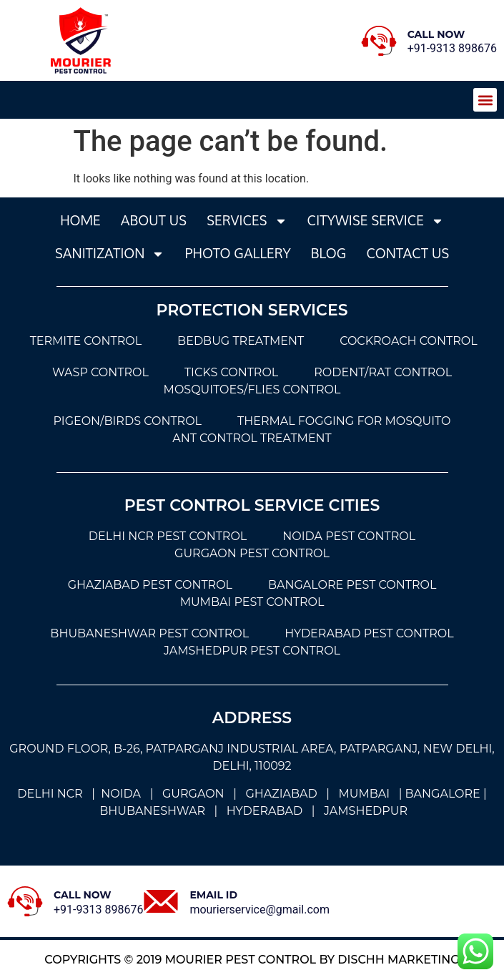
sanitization (110, 254)
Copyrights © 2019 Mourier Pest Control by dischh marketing (252, 960)
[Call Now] (379, 41)
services (247, 221)
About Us (154, 221)
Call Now (436, 34)
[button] (485, 100)
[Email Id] (161, 901)
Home (80, 221)
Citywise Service (376, 221)
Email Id (213, 895)
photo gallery (237, 254)
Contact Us (407, 254)
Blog (329, 254)
